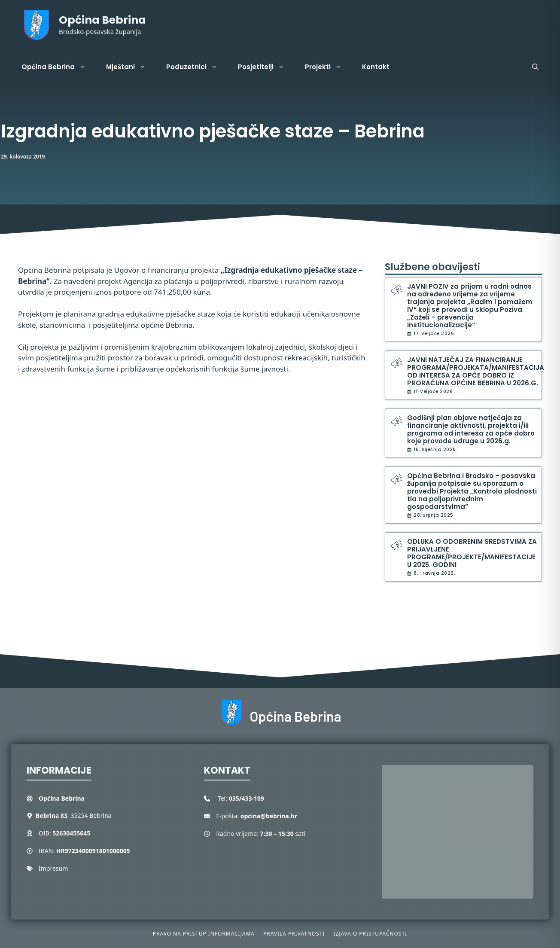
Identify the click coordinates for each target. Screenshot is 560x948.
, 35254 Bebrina (74, 815)
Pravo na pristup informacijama (204, 934)
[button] (535, 67)
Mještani (131, 67)
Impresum (53, 868)
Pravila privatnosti (294, 934)
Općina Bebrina (102, 20)
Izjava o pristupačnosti (370, 934)
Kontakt (376, 67)
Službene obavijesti (432, 267)
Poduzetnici (197, 67)
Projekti (328, 67)
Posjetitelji (266, 67)
